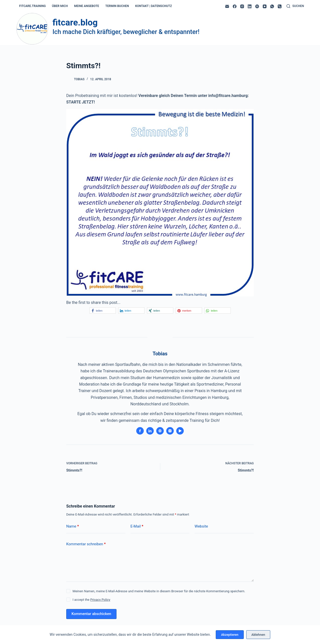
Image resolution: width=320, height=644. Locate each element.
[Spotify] (257, 6)
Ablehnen (258, 635)
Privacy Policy (100, 600)
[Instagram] (242, 6)
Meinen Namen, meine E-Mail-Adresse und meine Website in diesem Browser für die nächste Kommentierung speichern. (159, 591)
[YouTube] (265, 6)
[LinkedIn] (250, 6)
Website (201, 526)
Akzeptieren (230, 635)
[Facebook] (235, 6)
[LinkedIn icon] (150, 431)
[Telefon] (280, 6)
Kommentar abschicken (91, 614)
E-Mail (137, 526)
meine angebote (86, 6)
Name (73, 526)
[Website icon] (160, 431)
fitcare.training (32, 6)
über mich (60, 6)
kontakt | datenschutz (154, 6)
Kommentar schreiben (86, 544)
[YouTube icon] (180, 431)
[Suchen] (295, 6)
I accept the (91, 600)
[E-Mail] (227, 6)
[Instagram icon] (170, 431)
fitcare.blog (75, 23)
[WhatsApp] (272, 6)
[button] (103, 311)
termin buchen (117, 6)
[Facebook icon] (140, 431)
